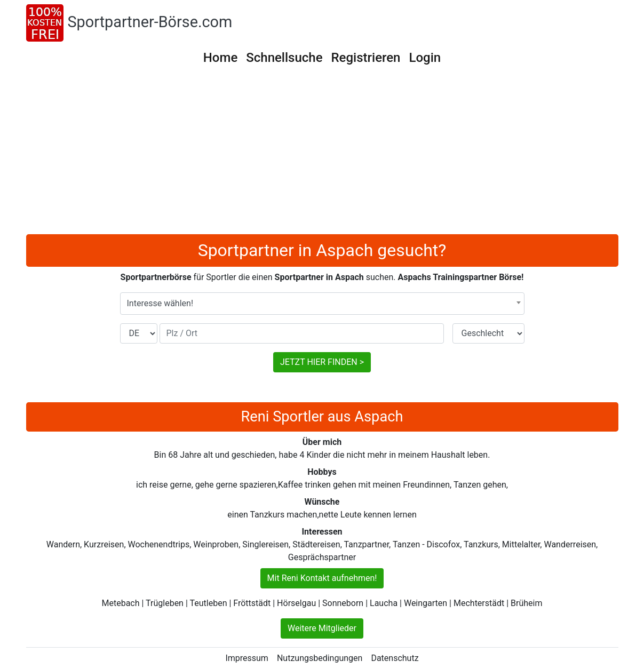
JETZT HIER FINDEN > (322, 362)
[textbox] (322, 304)
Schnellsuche (284, 58)
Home (220, 58)
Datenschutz (395, 658)
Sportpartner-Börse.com (150, 22)
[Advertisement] (322, 154)
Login (425, 58)
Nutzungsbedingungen (320, 658)
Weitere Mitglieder (322, 628)
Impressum (247, 658)
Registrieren (366, 58)
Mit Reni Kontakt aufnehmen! (322, 578)
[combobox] (322, 304)
